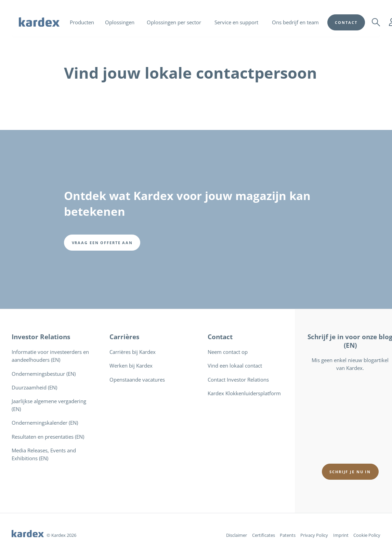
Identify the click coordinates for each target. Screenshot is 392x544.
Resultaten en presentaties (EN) (48, 437)
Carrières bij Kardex (133, 352)
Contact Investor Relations (238, 380)
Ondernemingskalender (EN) (45, 423)
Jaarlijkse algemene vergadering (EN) (49, 405)
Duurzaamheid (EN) (34, 388)
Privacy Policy (314, 535)
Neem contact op (228, 352)
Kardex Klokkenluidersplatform (244, 393)
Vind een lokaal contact (235, 366)
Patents (288, 535)
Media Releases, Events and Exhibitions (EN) (44, 454)
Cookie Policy (367, 535)
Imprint (341, 535)
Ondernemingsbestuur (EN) (44, 374)
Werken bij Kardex (131, 366)
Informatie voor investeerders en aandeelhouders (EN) (50, 356)
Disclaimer (237, 535)
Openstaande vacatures (137, 380)
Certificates (264, 535)
